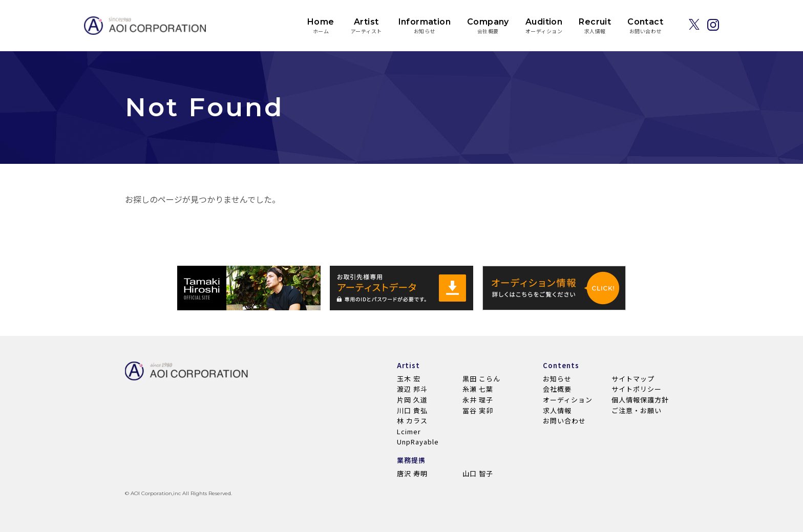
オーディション (568, 400)
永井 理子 (478, 400)
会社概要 (557, 389)
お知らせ (557, 379)
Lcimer (409, 431)
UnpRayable (418, 442)
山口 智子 (478, 473)
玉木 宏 (409, 379)
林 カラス (412, 421)
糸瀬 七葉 (478, 389)
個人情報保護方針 (640, 400)
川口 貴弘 (412, 410)
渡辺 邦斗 (412, 389)
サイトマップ (633, 379)
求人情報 (557, 410)
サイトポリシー (637, 389)
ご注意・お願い (637, 410)
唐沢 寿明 (412, 473)
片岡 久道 (412, 400)
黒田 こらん (481, 379)
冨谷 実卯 (478, 410)
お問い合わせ (564, 421)
